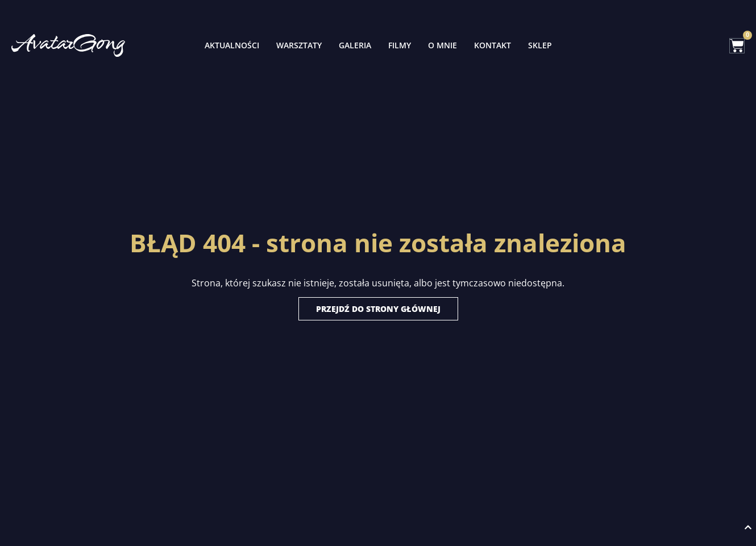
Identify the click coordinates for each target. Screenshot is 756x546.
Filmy (400, 45)
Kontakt (493, 45)
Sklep (540, 45)
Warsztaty (299, 45)
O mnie (443, 45)
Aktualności (232, 45)
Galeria (355, 45)
